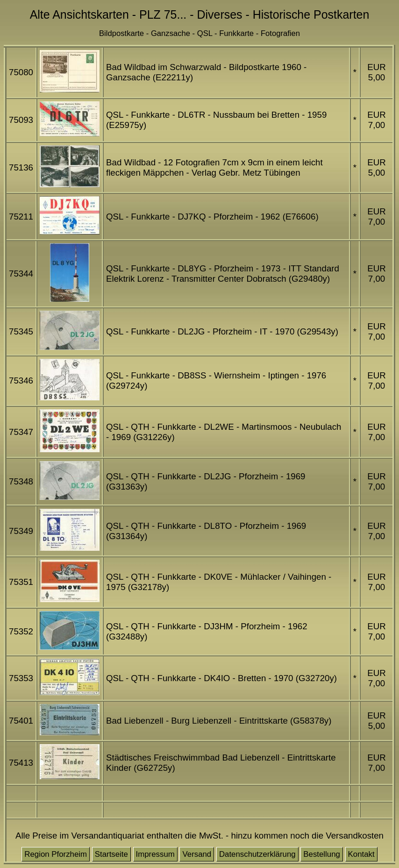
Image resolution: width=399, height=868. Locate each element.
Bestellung (322, 854)
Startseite (111, 854)
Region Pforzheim (56, 854)
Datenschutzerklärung (257, 854)
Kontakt (361, 854)
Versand (197, 854)
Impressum (155, 854)
